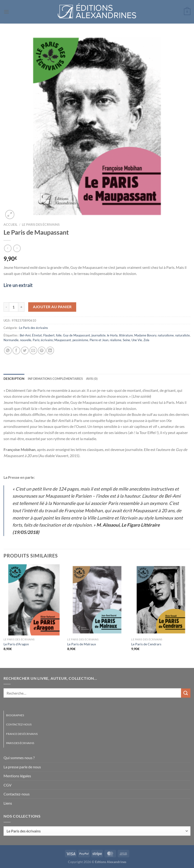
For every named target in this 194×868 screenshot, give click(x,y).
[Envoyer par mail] (33, 350)
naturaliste (182, 335)
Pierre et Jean (99, 340)
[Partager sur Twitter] (25, 350)
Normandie (11, 340)
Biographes (15, 715)
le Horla (112, 335)
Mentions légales (17, 776)
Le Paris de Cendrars (146, 644)
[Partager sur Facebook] (16, 350)
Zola (146, 340)
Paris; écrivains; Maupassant (52, 340)
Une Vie (137, 340)
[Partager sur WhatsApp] (8, 350)
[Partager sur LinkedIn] (50, 350)
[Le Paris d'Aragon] (33, 600)
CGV (8, 785)
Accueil (10, 225)
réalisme (116, 340)
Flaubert (49, 335)
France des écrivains (22, 734)
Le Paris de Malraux (82, 644)
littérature (126, 335)
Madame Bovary (145, 335)
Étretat (37, 335)
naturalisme (166, 335)
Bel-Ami (25, 335)
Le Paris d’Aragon (16, 644)
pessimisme (80, 340)
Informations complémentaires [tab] (55, 379)
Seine (126, 340)
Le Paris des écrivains (41, 225)
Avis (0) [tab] (92, 379)
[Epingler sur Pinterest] (42, 350)
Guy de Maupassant (77, 335)
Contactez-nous (19, 724)
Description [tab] (14, 379)
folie (59, 335)
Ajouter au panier (52, 307)
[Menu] (6, 12)
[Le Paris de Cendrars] (161, 600)
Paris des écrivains (20, 743)
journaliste (99, 335)
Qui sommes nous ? (19, 758)
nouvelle (26, 340)
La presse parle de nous (22, 767)
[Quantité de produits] (14, 307)
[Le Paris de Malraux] (97, 600)
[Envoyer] (186, 693)
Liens (8, 803)
